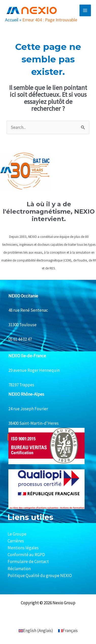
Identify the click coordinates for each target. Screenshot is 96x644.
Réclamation (19, 569)
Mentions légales (23, 548)
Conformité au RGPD (26, 555)
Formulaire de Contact (28, 561)
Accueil (12, 20)
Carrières (16, 541)
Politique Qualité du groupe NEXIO (40, 576)
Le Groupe (17, 534)
